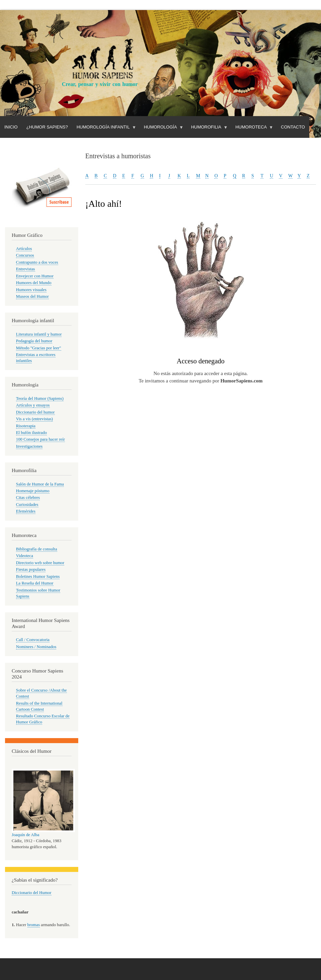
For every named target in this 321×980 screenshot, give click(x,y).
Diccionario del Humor (32, 893)
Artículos (24, 249)
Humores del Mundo (34, 283)
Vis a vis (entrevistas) (34, 419)
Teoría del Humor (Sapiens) (40, 398)
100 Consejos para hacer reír (40, 439)
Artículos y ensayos (33, 405)
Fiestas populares (31, 569)
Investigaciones (29, 446)
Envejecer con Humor (35, 276)
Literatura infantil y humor (39, 334)
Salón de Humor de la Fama (40, 484)
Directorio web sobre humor (40, 563)
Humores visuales (31, 290)
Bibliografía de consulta (37, 549)
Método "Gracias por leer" (39, 348)
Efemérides (26, 511)
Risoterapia (26, 426)
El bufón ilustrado (31, 433)
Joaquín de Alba (25, 835)
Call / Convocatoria (33, 640)
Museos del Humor (32, 296)
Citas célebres (28, 498)
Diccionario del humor (35, 412)
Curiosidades (27, 505)
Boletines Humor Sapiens (38, 576)
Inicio (11, 127)
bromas (34, 925)
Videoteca (25, 556)
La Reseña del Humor (35, 583)
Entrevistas (26, 269)
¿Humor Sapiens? (47, 127)
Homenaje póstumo (33, 491)
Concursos (25, 255)
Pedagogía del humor (34, 341)
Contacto (293, 127)
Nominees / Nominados (36, 647)
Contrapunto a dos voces (37, 262)
